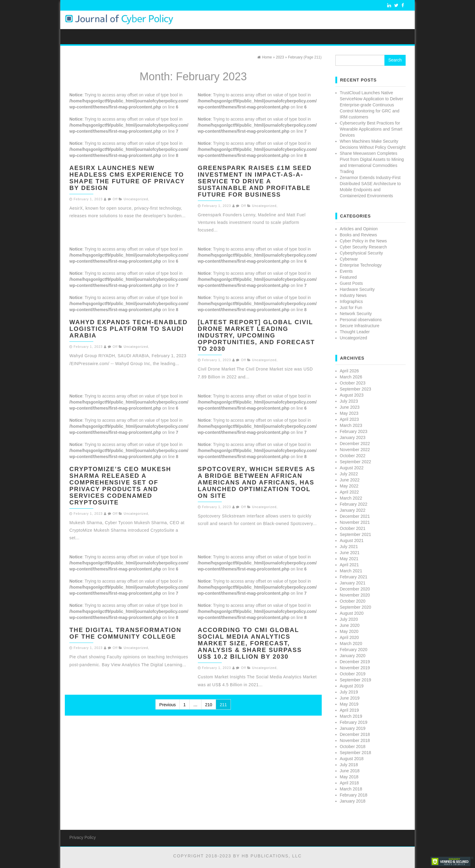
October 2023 (353, 383)
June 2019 (350, 698)
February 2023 (354, 431)
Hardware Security (357, 289)
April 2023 (349, 419)
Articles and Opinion (359, 229)
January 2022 (353, 510)
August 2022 (352, 468)
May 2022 (349, 486)
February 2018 (354, 795)
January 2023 (353, 437)
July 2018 (349, 765)
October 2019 (353, 674)
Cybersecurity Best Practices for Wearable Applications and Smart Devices (371, 129)
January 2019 (353, 728)
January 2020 (353, 656)
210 (209, 705)
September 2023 (356, 389)
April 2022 (349, 492)
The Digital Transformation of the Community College (125, 633)
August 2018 (352, 759)
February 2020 (354, 650)
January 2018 (353, 801)
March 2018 (351, 789)
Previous (168, 705)
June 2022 (350, 480)
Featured (348, 277)
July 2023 (349, 401)
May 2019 (349, 704)
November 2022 (355, 450)
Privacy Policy (83, 837)
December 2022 (355, 444)
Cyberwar (349, 259)
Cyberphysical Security (361, 253)
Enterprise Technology (361, 265)
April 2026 (349, 371)
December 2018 (355, 734)
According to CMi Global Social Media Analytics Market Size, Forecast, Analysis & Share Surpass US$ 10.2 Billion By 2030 (250, 643)
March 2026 (351, 377)
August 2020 (352, 613)
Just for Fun (351, 308)
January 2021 (353, 583)
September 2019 (356, 680)
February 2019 (354, 722)
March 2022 (351, 498)
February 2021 (354, 577)
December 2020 (355, 589)
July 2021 (349, 547)
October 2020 (353, 601)
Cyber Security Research (364, 247)
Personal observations (361, 320)
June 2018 (350, 771)
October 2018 (353, 747)
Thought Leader (355, 332)
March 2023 (351, 425)
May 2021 (349, 559)
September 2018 (356, 753)
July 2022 (349, 474)
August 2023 (352, 395)
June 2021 (350, 553)
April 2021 (349, 565)
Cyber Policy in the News (364, 241)
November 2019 (355, 668)
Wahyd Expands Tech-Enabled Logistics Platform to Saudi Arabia (129, 329)
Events (346, 271)
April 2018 (349, 783)
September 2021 (356, 534)
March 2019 (351, 716)
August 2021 (352, 540)
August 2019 (352, 686)
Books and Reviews (359, 235)
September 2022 (356, 462)
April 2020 (349, 637)
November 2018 (355, 740)
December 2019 (355, 662)
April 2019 (349, 710)
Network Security (356, 314)
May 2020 (349, 631)
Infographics (351, 301)
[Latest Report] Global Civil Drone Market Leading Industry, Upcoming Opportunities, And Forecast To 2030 (256, 335)
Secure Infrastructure (360, 326)
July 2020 (349, 619)
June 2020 (350, 625)
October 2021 (353, 528)
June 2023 (350, 407)
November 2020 (355, 595)
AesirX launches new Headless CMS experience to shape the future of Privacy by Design (127, 178)
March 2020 (351, 644)
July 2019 (349, 692)
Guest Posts (351, 283)
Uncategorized (136, 199)
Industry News (353, 295)
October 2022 (353, 456)
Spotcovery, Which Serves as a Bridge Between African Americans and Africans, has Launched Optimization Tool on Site (257, 482)
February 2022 (354, 504)
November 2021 (355, 522)
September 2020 (356, 607)
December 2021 (355, 516)
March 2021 (351, 571)
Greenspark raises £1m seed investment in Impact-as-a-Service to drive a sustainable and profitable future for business (255, 181)
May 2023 (349, 413)
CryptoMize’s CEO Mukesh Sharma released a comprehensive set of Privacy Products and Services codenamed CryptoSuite (120, 486)
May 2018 (349, 777)
